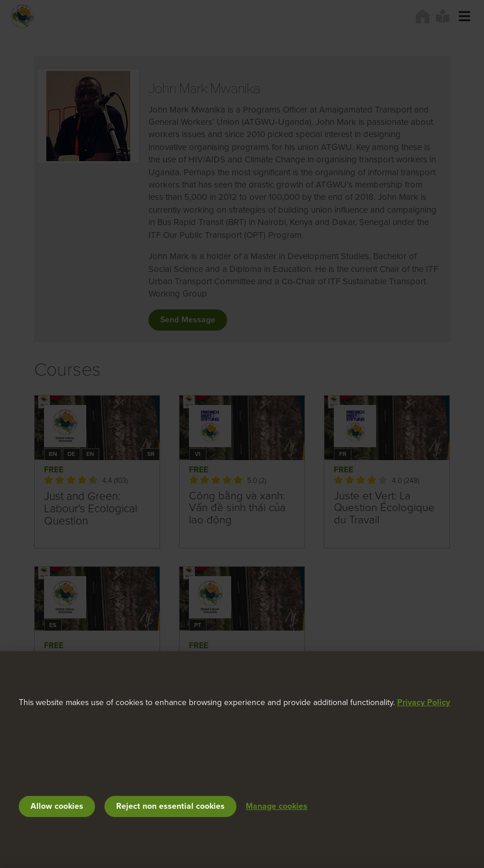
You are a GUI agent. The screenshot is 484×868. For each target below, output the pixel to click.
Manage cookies (277, 806)
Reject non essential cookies (170, 806)
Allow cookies (57, 806)
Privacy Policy (424, 702)
